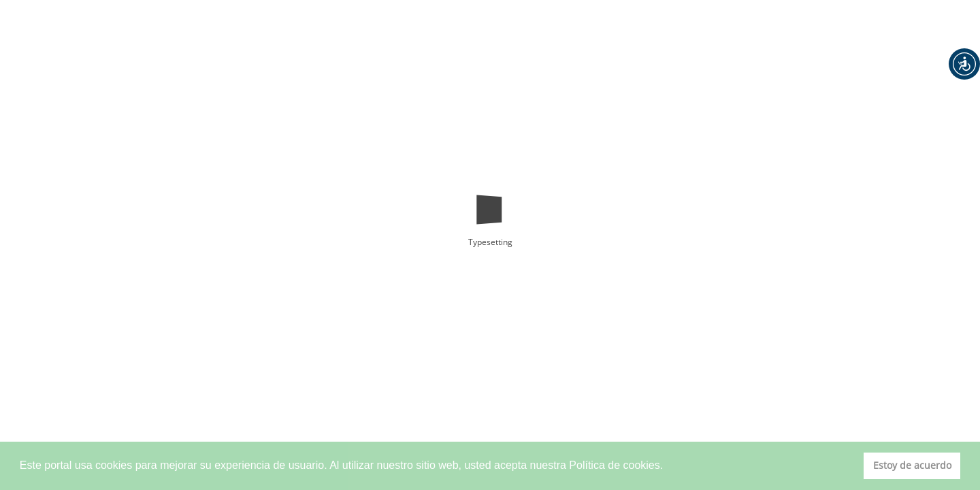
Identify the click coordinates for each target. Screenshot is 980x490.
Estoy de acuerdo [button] (912, 465)
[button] (964, 64)
